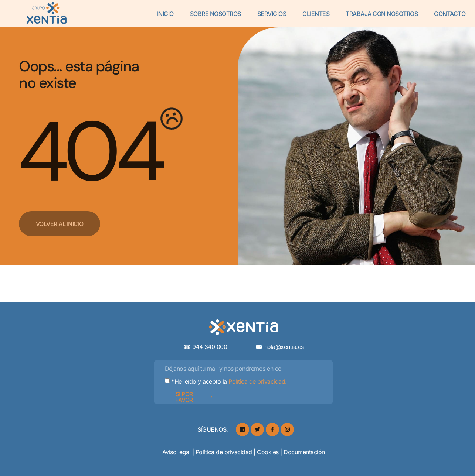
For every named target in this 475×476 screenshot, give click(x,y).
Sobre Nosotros (216, 14)
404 (90, 152)
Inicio (165, 14)
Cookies (268, 452)
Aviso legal (177, 452)
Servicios (272, 14)
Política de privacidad (225, 452)
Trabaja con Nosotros (382, 14)
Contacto (450, 14)
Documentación (304, 452)
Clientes (316, 14)
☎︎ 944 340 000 (219, 347)
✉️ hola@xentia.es (280, 347)
